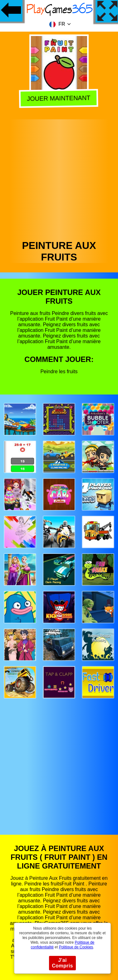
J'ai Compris (62, 963)
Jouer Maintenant (60, 98)
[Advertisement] (59, 178)
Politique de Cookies (76, 947)
